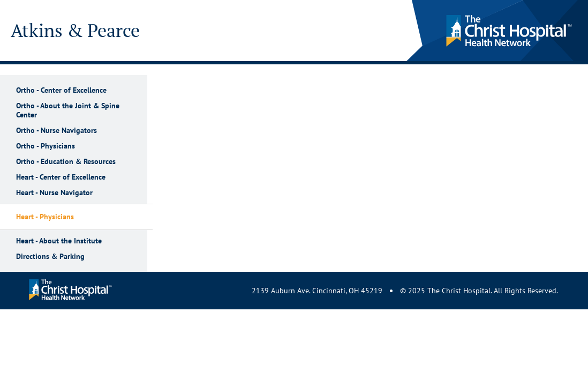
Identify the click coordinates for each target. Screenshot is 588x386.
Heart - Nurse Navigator (54, 193)
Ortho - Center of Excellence (61, 90)
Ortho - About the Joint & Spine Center (68, 110)
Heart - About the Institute (59, 241)
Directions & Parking (50, 257)
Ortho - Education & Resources (66, 162)
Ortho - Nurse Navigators (56, 131)
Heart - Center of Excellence (61, 177)
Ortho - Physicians (46, 146)
